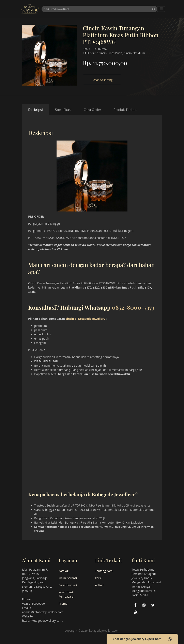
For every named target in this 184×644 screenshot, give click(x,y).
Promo (63, 604)
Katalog (64, 571)
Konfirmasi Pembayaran (67, 594)
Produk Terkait (125, 110)
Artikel (99, 585)
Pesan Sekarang (102, 80)
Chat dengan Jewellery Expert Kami (142, 639)
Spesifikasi (63, 110)
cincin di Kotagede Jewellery (86, 319)
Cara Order (92, 110)
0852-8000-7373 (133, 307)
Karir (98, 578)
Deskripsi (35, 110)
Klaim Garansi (68, 578)
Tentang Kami (104, 571)
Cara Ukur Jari (68, 585)
